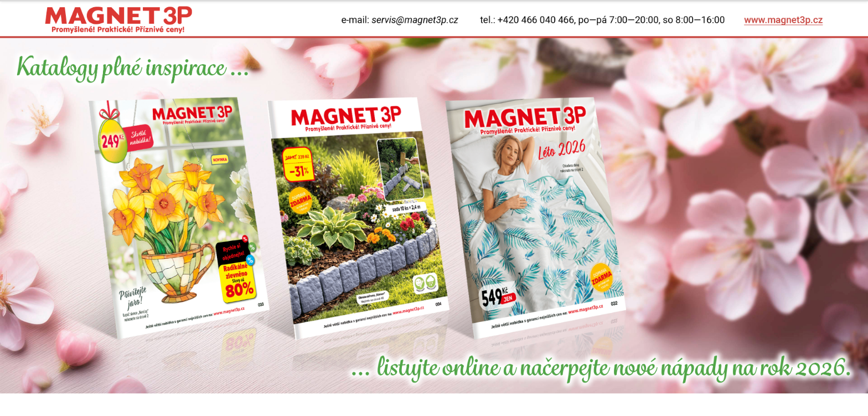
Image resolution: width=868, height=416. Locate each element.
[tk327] (536, 218)
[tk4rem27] (358, 218)
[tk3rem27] (179, 218)
